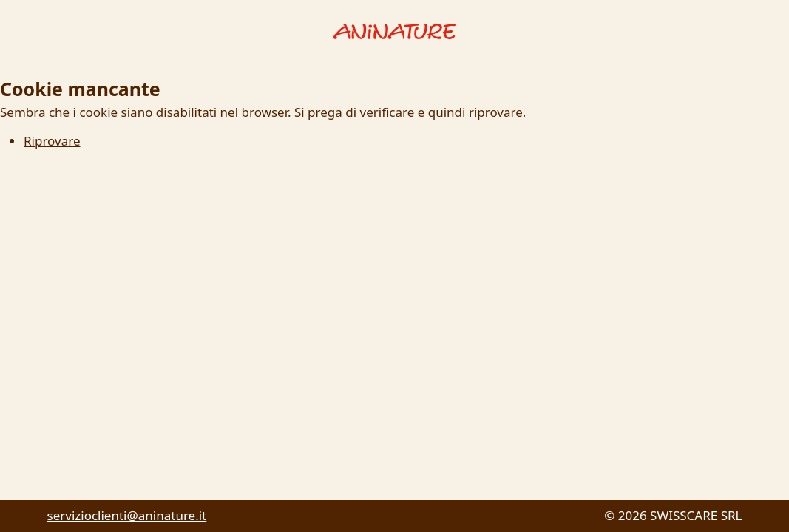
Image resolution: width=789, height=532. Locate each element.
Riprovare (52, 141)
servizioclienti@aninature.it (127, 515)
